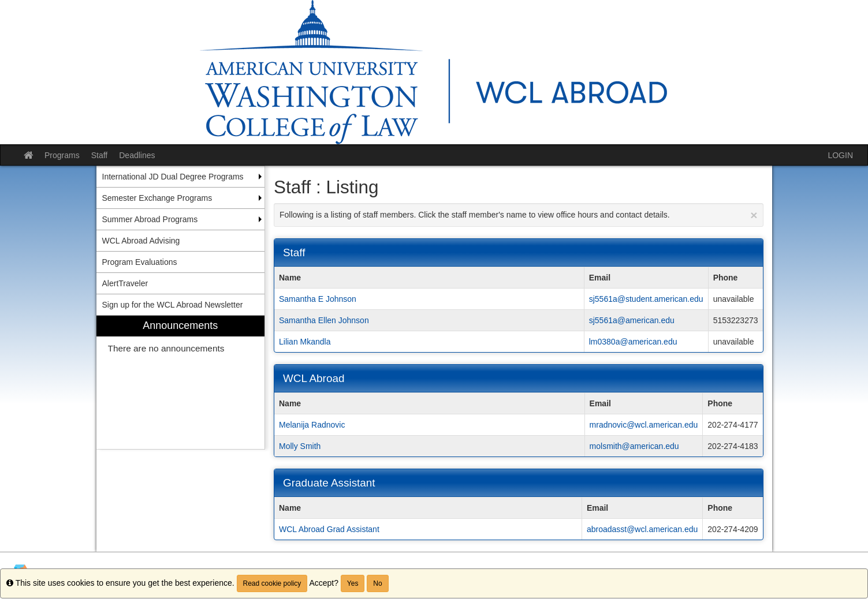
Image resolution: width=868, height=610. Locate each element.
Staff (100, 155)
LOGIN (840, 155)
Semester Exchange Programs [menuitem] (157, 198)
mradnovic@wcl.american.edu (644, 425)
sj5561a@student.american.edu (646, 299)
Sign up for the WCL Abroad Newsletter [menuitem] (173, 305)
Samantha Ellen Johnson (324, 320)
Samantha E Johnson (318, 299)
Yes (353, 583)
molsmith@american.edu (634, 446)
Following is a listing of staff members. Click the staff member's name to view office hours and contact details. (519, 215)
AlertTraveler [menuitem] (125, 283)
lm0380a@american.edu (633, 342)
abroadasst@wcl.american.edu (642, 529)
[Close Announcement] (754, 215)
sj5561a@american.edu (632, 320)
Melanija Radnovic (312, 425)
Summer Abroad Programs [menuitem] (150, 219)
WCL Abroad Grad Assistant (329, 529)
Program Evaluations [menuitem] (140, 262)
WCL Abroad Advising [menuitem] (141, 241)
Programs (62, 155)
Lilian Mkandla (305, 342)
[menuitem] (181, 382)
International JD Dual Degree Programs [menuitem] (173, 177)
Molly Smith (300, 446)
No (377, 583)
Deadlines (137, 155)
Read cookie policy (272, 583)
